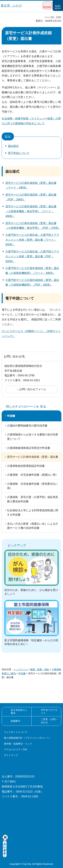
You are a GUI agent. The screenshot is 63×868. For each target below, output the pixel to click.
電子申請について (19, 153)
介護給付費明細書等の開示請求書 (27, 426)
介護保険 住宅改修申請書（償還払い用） (33, 475)
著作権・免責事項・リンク (18, 744)
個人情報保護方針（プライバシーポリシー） (27, 738)
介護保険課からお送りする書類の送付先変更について (33, 437)
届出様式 (13, 146)
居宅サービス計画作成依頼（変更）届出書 (33, 457)
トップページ (20, 669)
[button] (47, 5)
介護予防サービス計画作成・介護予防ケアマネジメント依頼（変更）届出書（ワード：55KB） (32, 240)
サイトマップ (11, 755)
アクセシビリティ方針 (16, 749)
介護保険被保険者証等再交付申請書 (29, 448)
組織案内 (15, 721)
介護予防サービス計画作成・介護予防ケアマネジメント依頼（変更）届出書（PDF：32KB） (32, 256)
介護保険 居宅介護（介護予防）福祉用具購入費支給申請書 (33, 499)
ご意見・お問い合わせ (49, 721)
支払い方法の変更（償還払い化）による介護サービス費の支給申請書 (33, 526)
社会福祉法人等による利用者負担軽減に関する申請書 (33, 512)
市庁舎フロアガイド (49, 712)
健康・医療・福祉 (40, 669)
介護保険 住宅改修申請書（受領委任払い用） (33, 486)
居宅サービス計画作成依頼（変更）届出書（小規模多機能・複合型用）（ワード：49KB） (31, 211)
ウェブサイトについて (16, 732)
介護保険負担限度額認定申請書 (26, 466)
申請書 (11, 416)
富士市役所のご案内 (19, 712)
